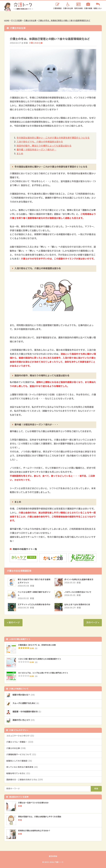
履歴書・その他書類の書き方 (28, 712)
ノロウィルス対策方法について (78, 592)
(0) (36, 662)
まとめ (20, 154)
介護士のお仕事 (30, 21)
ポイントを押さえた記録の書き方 (79, 580)
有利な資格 (78, 8)
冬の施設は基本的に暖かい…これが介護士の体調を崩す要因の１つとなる (53, 138)
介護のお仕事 (68, 8)
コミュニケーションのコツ (20, 736)
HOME (7, 21)
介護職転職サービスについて (21, 755)
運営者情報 (53, 856)
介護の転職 (88, 8)
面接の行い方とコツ (24, 720)
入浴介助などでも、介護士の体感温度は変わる (40, 142)
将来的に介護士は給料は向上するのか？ (35, 831)
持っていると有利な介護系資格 (22, 767)
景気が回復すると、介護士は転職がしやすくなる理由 (41, 817)
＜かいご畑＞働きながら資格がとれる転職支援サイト (41, 659)
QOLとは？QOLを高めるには (77, 605)
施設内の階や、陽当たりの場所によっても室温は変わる (44, 146)
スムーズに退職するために (27, 703)
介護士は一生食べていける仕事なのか (35, 803)
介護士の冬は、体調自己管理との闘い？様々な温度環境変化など (64, 21)
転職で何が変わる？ (24, 695)
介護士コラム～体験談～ (20, 742)
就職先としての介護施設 (19, 761)
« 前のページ (13, 623)
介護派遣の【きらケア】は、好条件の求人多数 (38, 645)
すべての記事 (16, 21)
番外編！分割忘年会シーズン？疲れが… (36, 150)
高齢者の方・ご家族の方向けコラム (25, 780)
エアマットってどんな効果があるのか (34, 605)
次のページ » (93, 623)
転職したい (98, 8)
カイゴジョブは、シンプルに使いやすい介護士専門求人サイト (45, 673)
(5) (36, 648)
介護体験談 (57, 8)
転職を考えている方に (18, 774)
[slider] (24, 648)
